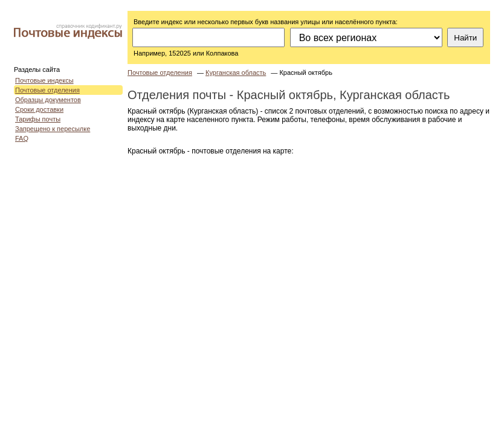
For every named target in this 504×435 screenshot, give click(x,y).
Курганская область (236, 72)
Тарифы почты (38, 119)
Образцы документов (48, 100)
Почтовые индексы (44, 80)
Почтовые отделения (47, 90)
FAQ (22, 138)
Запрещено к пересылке (53, 129)
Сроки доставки (39, 109)
